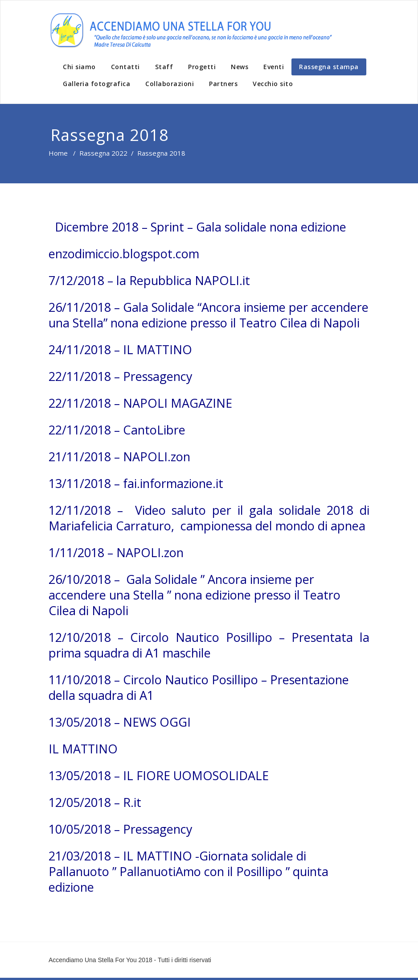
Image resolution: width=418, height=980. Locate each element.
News (240, 67)
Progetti (202, 67)
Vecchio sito (273, 84)
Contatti (125, 67)
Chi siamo (79, 67)
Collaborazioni (170, 84)
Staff (164, 67)
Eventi (274, 67)
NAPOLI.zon (150, 552)
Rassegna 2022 (103, 153)
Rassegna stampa (329, 67)
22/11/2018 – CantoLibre (117, 430)
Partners (223, 84)
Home (58, 153)
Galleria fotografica (96, 84)
